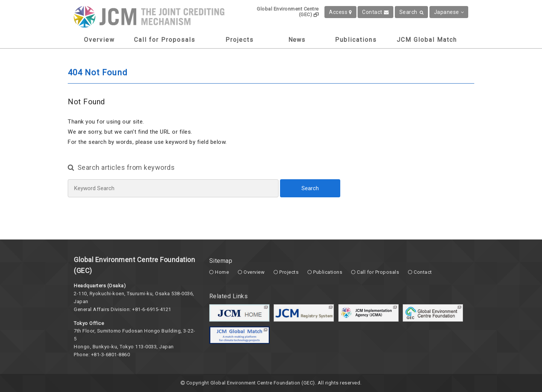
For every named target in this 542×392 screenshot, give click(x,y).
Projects (240, 40)
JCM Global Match (427, 40)
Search (412, 12)
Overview (99, 40)
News (297, 40)
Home (222, 272)
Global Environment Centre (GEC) (288, 12)
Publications (356, 40)
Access (340, 12)
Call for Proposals (165, 40)
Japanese (449, 12)
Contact (375, 12)
